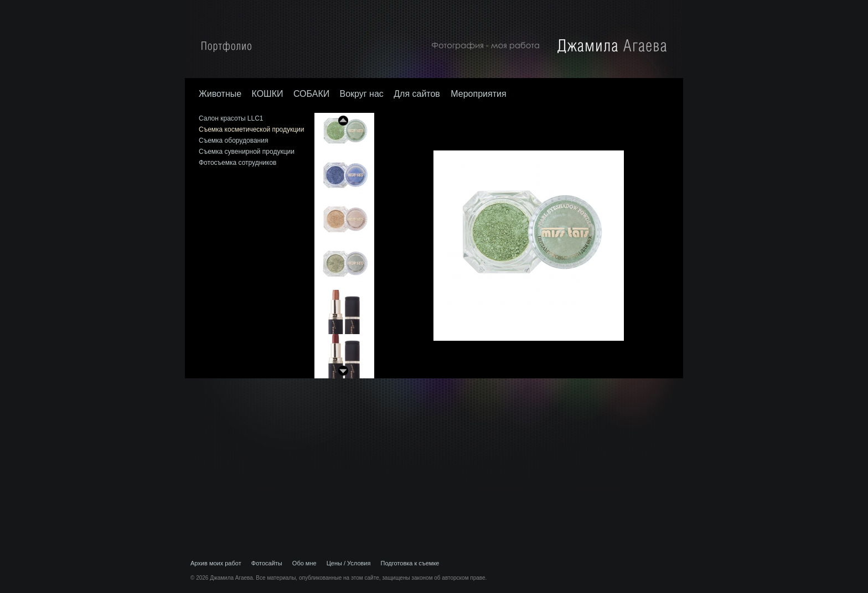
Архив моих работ (216, 563)
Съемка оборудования (233, 141)
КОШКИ (267, 94)
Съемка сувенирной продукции (247, 152)
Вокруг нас (362, 94)
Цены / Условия (349, 563)
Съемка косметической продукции (252, 129)
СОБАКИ (311, 94)
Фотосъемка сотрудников (237, 163)
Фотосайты (267, 563)
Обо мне (304, 563)
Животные (220, 94)
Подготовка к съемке (410, 563)
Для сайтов (418, 94)
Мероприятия (478, 94)
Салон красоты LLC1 (231, 118)
